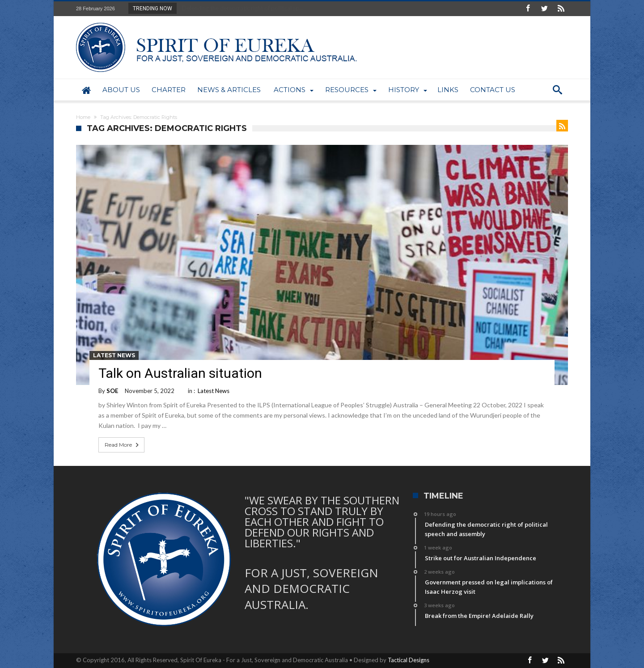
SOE (112, 391)
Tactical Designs (409, 660)
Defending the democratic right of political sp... (241, 8)
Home (83, 117)
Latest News (114, 355)
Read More (123, 445)
